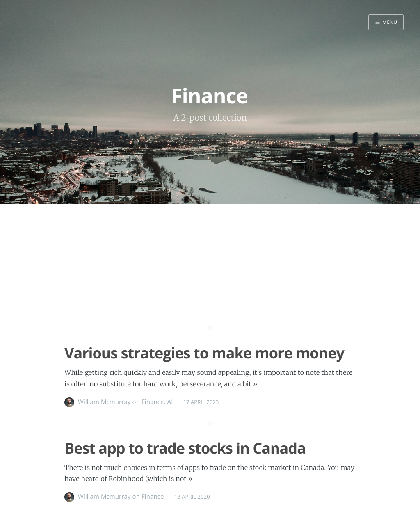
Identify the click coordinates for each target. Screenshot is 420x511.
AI (170, 402)
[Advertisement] (210, 281)
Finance (153, 402)
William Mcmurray (104, 402)
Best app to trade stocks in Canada (185, 448)
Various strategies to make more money (204, 353)
